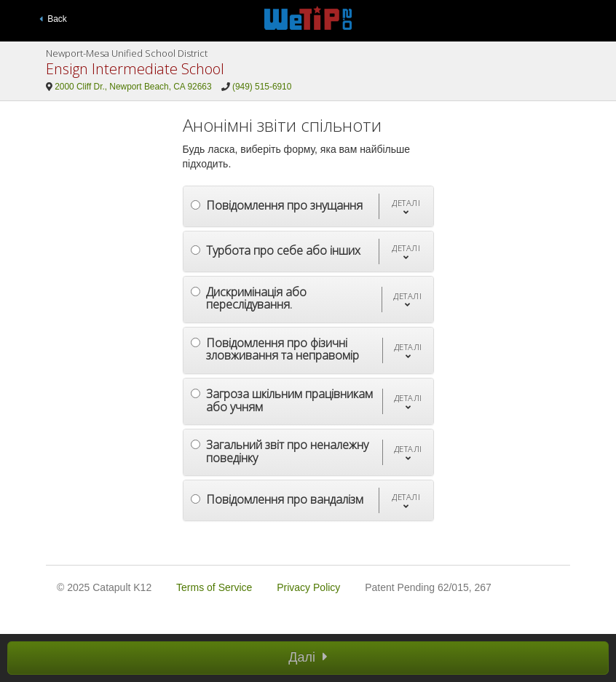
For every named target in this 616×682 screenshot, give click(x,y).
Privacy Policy (308, 587)
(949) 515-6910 (262, 87)
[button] (406, 206)
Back (53, 19)
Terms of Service (214, 587)
